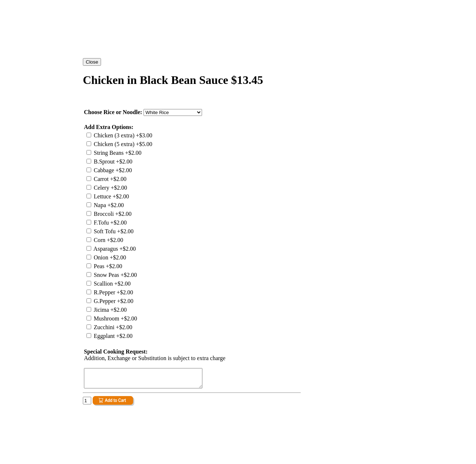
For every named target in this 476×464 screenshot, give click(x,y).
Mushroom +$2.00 (115, 318)
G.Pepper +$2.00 (113, 301)
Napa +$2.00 (108, 205)
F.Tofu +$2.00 (110, 223)
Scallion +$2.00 (111, 284)
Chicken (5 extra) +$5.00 (122, 144)
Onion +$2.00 (109, 257)
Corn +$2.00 (108, 240)
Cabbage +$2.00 (112, 170)
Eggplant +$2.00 (112, 336)
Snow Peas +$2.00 (115, 275)
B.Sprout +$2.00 (112, 162)
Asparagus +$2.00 (114, 249)
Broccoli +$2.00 (112, 214)
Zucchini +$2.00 (112, 327)
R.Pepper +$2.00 (113, 292)
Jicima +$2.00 (110, 310)
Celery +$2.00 (110, 188)
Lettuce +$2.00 (111, 196)
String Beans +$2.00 (117, 153)
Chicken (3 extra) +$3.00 (122, 135)
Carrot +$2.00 (109, 179)
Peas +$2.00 (107, 266)
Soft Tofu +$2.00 (113, 231)
